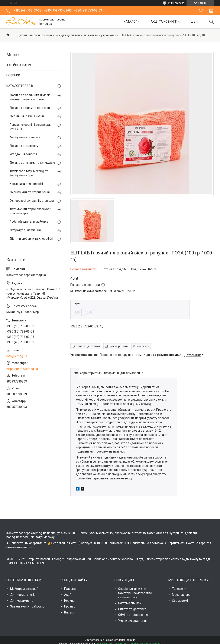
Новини (69, 601)
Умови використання (133, 621)
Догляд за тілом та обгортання (31, 108)
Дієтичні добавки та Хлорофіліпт (33, 239)
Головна (70, 589)
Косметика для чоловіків (27, 184)
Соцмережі (180, 601)
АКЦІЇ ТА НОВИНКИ (164, 22)
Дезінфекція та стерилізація (30, 192)
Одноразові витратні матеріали (32, 201)
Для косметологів (23, 595)
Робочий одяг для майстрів (29, 222)
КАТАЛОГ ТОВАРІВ (20, 86)
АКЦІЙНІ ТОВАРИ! (19, 65)
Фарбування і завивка (25, 137)
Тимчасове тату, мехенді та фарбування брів (29, 173)
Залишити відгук (201, 11)
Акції (68, 595)
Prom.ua (130, 640)
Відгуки (69, 612)
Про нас (70, 606)
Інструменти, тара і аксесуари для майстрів (30, 211)
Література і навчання (25, 230)
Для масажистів (22, 601)
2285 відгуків (176, 3)
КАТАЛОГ (130, 22)
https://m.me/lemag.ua (22, 369)
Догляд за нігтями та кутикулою (32, 163)
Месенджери (181, 595)
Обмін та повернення (133, 615)
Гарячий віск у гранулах (99, 35)
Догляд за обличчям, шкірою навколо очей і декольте (30, 97)
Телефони (179, 589)
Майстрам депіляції (24, 589)
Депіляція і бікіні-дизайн (35, 35)
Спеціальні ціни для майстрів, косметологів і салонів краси (135, 593)
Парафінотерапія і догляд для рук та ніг (31, 127)
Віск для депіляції (67, 35)
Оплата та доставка (132, 609)
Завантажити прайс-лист (28, 606)
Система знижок (130, 603)
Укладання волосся (23, 154)
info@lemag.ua (17, 356)
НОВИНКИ (13, 75)
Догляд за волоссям (24, 146)
